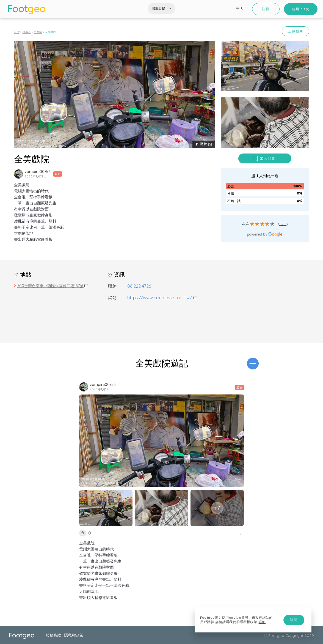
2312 (283, 224)
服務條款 (53, 635)
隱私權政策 (74, 635)
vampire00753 (38, 172)
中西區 (38, 32)
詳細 (262, 622)
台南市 (27, 32)
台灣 (17, 32)
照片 (202, 144)
